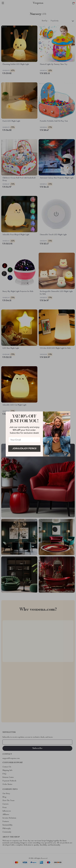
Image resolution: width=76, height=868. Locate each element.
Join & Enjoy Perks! (24, 448)
